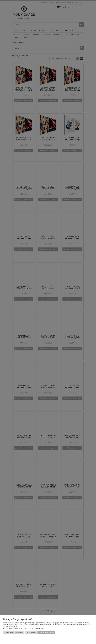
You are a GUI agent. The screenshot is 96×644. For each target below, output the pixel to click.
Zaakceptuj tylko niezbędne (14, 632)
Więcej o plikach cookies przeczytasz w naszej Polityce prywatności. (23, 628)
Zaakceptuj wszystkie (46, 632)
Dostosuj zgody (31, 632)
